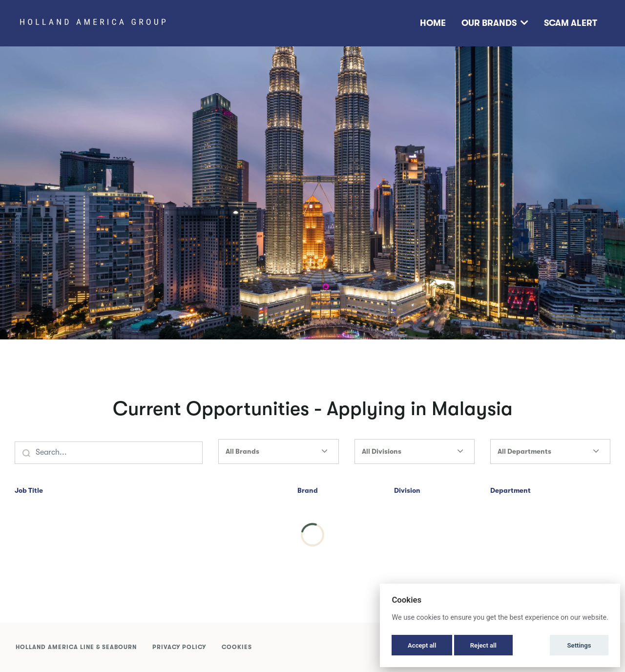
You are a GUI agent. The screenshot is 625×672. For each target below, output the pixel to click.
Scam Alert (571, 23)
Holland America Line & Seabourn (76, 647)
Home (433, 23)
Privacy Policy (179, 647)
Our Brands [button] (495, 23)
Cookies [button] (237, 647)
